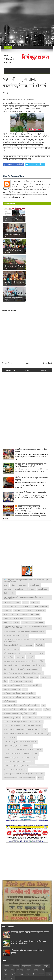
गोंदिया (41, 614)
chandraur (8, 542)
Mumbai (15, 567)
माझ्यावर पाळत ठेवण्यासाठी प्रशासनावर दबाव (16, 686)
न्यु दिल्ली (47, 662)
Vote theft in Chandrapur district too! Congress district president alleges (24, 593)
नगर (5, 662)
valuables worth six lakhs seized (16, 588)
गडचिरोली (30, 610)
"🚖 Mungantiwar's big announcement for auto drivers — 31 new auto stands (26, 533)
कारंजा (42, 606)
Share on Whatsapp (13, 170)
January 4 (7, 563)
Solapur (25, 575)
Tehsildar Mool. (38, 575)
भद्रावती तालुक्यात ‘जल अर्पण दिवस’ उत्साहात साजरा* (27, 674)
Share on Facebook (13, 164)
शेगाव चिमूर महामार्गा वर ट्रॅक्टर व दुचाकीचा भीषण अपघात (31, 403)
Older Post (48, 316)
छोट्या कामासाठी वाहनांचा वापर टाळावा (21, 634)
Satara (16, 575)
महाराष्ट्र (44, 682)
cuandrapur (43, 542)
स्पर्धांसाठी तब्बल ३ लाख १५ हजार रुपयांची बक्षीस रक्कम (19, 730)
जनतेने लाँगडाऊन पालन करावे (12, 642)
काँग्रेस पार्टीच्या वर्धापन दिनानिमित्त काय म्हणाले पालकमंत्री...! (20, 606)
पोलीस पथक (32, 670)
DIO (13, 546)
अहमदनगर (16, 602)
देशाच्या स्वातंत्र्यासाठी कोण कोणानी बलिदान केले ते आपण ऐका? (21, 658)
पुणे (24, 670)
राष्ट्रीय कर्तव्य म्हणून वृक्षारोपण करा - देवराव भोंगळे (18, 698)
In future (35, 555)
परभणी (33, 666)
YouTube (40, 598)
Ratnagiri (7, 575)
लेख (36, 706)
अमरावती (6, 602)
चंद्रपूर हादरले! (45, 630)
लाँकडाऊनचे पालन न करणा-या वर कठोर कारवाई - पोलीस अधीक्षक (23, 702)
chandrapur (31, 99)
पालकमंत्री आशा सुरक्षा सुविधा (12, 670)
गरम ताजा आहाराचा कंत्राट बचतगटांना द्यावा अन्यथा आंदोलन (20, 614)
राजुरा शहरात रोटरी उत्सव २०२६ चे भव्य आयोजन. (31, 445)
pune (38, 571)
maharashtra (39, 563)
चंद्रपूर (12, 622)
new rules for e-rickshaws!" (14, 571)
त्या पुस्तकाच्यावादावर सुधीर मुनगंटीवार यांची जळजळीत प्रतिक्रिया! (22, 650)
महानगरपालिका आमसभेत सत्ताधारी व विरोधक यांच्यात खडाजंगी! (21, 682)
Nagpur (25, 567)
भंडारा (48, 670)
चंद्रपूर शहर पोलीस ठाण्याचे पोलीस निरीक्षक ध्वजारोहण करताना (21, 630)
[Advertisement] (27, 23)
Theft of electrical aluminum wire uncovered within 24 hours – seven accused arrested (26, 580)
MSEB (6, 567)
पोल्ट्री (41, 670)
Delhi (6, 546)
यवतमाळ (12, 690)
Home (27, 316)
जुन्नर (25, 642)
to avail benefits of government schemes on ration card (24, 584)
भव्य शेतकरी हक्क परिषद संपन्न (33, 678)
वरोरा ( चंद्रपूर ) (26, 710)
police (30, 571)
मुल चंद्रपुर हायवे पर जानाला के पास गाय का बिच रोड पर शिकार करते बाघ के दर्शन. (31, 418)
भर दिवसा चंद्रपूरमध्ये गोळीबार (12, 678)
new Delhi (35, 567)
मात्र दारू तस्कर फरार (37, 686)
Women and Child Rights (13, 598)
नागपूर (31, 662)
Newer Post (7, 316)
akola (13, 538)
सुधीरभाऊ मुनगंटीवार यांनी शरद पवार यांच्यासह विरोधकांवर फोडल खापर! (24, 726)
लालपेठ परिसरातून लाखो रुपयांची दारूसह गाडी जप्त (17, 706)
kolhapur (18, 563)
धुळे (43, 658)
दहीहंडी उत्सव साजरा (10, 654)
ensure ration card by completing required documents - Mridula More (24, 550)
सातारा (46, 718)
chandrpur (19, 542)
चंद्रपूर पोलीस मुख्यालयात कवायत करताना (29, 622)
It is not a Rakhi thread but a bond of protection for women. (26, 559)
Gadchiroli (8, 555)
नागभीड (39, 662)
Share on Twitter (35, 164)
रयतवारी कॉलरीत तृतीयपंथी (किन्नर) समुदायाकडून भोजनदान (20, 694)
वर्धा (35, 710)
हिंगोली (40, 730)
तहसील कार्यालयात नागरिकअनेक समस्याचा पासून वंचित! (19, 646)
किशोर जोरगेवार (8, 610)
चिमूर (5, 634)
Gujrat (17, 555)
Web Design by (16, 973)
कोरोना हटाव (20, 610)
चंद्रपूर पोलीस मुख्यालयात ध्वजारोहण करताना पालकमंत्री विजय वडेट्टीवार (23, 626)
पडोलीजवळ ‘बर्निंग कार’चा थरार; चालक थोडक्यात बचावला (32, 431)
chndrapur (31, 542)
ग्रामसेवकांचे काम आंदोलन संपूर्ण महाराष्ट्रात (32, 618)
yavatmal (29, 598)
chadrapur (23, 538)
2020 (6, 538)
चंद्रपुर (5, 622)
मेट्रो (5, 690)
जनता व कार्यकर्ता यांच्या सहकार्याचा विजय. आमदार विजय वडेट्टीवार (22, 638)
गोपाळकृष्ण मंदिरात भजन (11, 618)
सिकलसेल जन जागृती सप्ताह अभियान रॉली (15, 722)
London (28, 563)
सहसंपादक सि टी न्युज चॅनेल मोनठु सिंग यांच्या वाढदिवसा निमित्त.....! (22, 718)
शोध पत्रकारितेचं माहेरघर (9, 59)
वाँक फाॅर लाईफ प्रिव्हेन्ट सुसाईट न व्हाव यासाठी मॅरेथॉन (18, 714)
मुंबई (48, 686)
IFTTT (25, 555)
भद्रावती (6, 674)
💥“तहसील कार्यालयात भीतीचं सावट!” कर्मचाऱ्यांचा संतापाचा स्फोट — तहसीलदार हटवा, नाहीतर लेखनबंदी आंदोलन (31, 461)
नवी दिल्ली (23, 662)
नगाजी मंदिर (13, 662)
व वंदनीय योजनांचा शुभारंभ (11, 710)
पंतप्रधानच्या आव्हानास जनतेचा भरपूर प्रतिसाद (16, 666)
